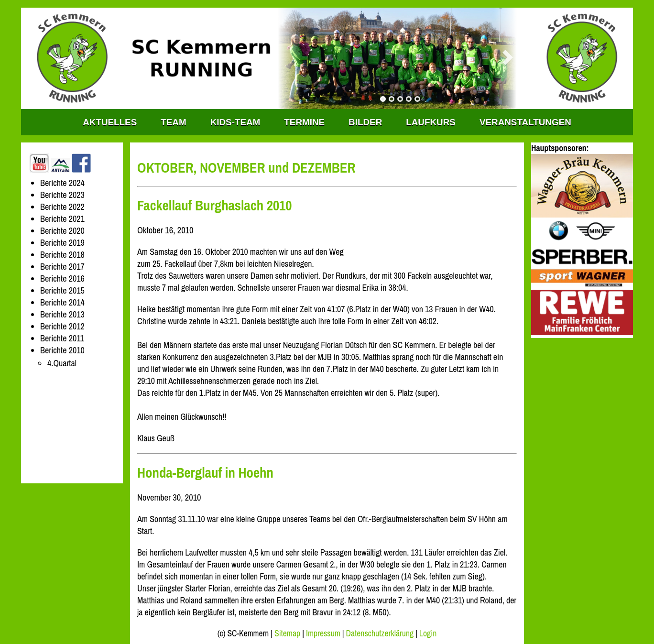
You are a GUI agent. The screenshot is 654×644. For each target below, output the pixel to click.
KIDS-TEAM (235, 122)
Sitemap (287, 633)
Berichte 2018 (62, 255)
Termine (304, 122)
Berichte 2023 (62, 195)
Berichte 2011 (62, 338)
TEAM (173, 122)
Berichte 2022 (62, 207)
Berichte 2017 (62, 267)
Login (428, 633)
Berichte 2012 (62, 326)
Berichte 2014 (62, 302)
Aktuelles (110, 122)
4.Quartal (62, 363)
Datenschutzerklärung (380, 633)
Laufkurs (431, 122)
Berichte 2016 (62, 278)
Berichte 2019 (62, 243)
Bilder (365, 122)
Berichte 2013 (62, 314)
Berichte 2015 (62, 290)
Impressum (323, 633)
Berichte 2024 (62, 183)
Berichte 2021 (62, 219)
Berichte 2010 (62, 350)
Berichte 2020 (62, 231)
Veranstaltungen (525, 122)
